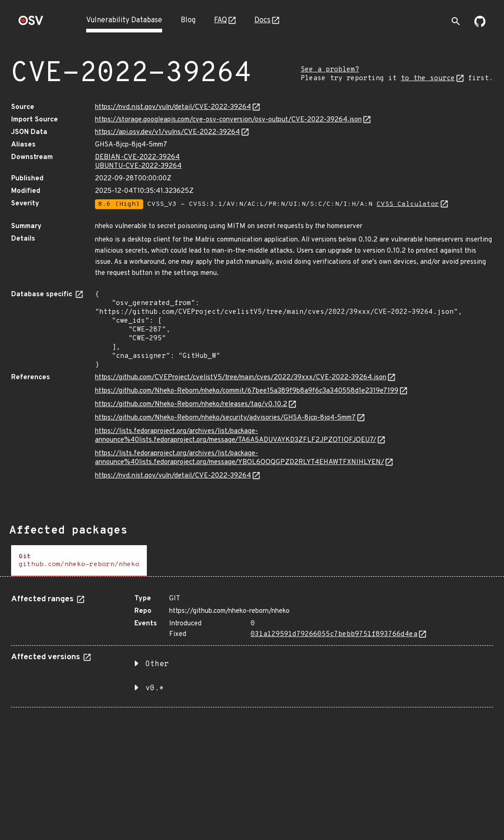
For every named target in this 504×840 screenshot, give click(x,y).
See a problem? (330, 70)
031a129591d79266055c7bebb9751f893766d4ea (334, 634)
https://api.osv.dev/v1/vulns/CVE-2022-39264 (167, 132)
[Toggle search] (456, 21)
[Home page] (31, 23)
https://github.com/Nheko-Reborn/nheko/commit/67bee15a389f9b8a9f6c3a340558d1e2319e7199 (247, 391)
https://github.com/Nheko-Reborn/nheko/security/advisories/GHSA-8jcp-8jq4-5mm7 (225, 418)
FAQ (220, 20)
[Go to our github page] (480, 25)
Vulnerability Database (124, 20)
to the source (428, 79)
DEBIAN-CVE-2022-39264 (137, 157)
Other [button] (157, 664)
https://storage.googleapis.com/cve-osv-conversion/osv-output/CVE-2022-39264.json (228, 120)
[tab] (79, 561)
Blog (188, 20)
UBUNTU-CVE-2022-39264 (138, 166)
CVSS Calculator (408, 204)
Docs (262, 20)
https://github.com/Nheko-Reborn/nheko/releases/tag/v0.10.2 (191, 404)
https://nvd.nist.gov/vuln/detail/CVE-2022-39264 (173, 107)
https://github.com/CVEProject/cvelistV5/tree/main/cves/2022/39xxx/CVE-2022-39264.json (241, 378)
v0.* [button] (155, 688)
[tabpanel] (252, 647)
